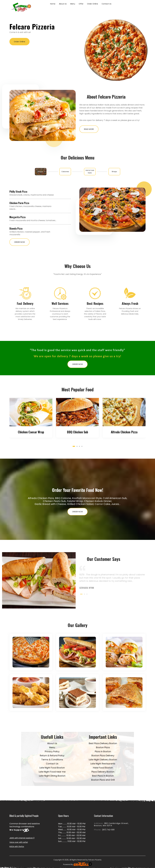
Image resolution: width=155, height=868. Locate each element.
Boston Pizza (103, 747)
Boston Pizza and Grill (103, 780)
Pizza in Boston (103, 751)
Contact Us (107, 4)
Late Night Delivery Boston (103, 760)
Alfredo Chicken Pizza (124, 432)
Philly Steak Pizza (18, 191)
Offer (81, 4)
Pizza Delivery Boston (103, 772)
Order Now (19, 242)
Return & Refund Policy (52, 755)
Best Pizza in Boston (103, 776)
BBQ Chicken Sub (77, 432)
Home (53, 4)
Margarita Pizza (17, 217)
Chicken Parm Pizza (19, 203)
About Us (63, 4)
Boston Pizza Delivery (103, 755)
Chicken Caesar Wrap (31, 432)
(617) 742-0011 (108, 830)
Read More (89, 129)
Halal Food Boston (103, 768)
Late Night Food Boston (52, 768)
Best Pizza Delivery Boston (103, 743)
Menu (73, 4)
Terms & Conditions (52, 760)
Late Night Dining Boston (52, 776)
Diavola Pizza (16, 228)
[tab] (41, 172)
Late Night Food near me (52, 772)
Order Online (93, 4)
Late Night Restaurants (103, 764)
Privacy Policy (52, 751)
